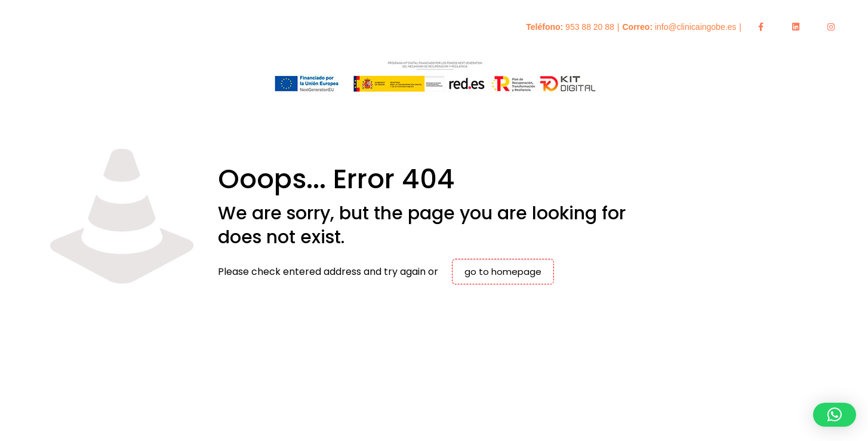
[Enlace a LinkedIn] (796, 27)
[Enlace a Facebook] (761, 27)
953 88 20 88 (590, 27)
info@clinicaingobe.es (695, 27)
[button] (835, 415)
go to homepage (503, 272)
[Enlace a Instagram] (831, 27)
